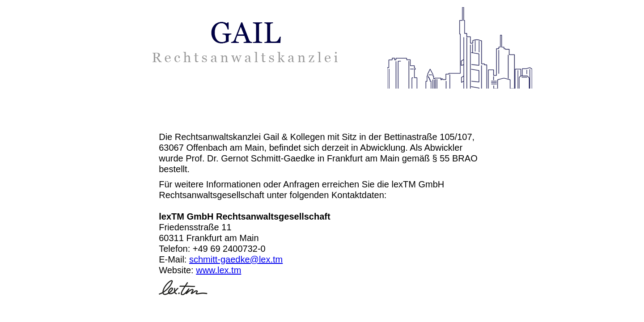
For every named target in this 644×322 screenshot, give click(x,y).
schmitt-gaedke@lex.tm (236, 259)
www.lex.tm (218, 270)
